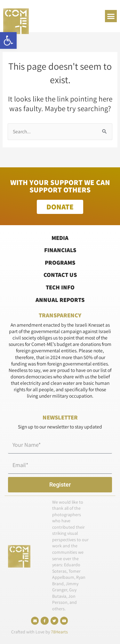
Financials (60, 250)
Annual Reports (60, 300)
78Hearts (59, 632)
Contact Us (60, 275)
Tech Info (60, 287)
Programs (60, 262)
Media (60, 238)
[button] (8, 40)
